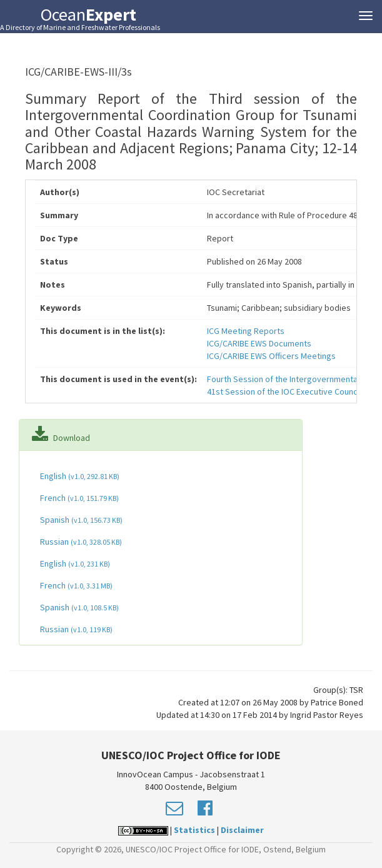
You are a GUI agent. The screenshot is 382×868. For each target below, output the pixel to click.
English (79, 476)
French (78, 498)
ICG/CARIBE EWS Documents (259, 343)
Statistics (194, 830)
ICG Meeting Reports (246, 331)
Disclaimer (242, 830)
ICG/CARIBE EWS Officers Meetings (271, 356)
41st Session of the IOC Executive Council (284, 391)
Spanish (80, 520)
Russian (80, 542)
